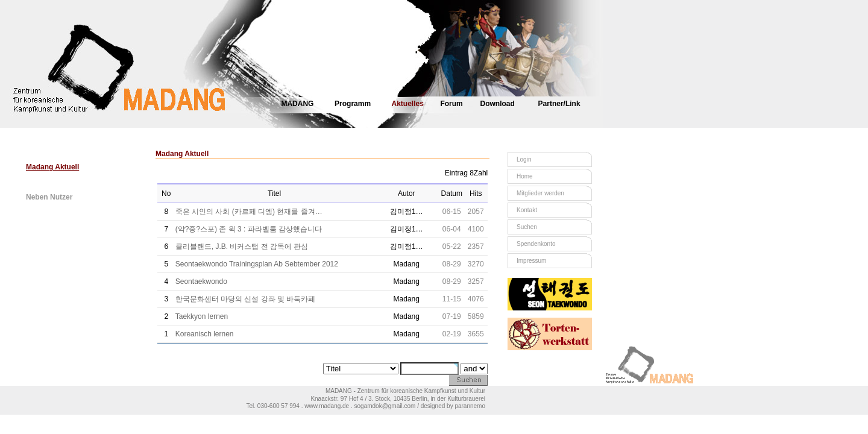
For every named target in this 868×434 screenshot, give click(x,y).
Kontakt (527, 210)
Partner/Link (559, 104)
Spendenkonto (536, 244)
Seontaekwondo (201, 281)
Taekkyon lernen (202, 316)
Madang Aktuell (52, 167)
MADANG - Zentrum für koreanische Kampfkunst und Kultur (405, 391)
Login (524, 159)
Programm (353, 104)
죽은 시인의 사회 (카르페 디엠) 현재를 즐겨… (249, 212)
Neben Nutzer (49, 197)
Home (525, 176)
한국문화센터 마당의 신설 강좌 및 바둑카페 (246, 299)
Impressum (531, 261)
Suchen (527, 227)
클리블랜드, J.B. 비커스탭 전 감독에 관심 (242, 247)
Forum (451, 104)
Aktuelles (408, 104)
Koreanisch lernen (205, 334)
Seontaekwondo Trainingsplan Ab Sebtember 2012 (257, 264)
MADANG (297, 104)
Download (498, 104)
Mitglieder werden (540, 193)
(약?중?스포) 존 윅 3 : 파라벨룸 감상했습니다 (249, 229)
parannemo (470, 406)
